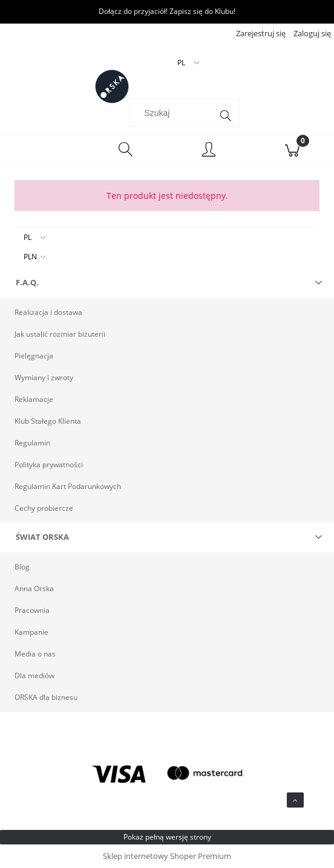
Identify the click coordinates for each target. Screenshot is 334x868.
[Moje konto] (209, 151)
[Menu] (42, 150)
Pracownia (32, 610)
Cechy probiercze (44, 508)
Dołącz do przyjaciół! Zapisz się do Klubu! (167, 11)
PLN (30, 257)
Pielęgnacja (34, 356)
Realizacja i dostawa (48, 312)
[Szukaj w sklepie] (173, 113)
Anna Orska (34, 588)
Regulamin (32, 443)
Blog (22, 567)
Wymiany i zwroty (44, 377)
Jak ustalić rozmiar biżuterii (60, 334)
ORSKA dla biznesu (46, 697)
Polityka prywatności (49, 465)
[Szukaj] (226, 116)
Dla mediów (34, 675)
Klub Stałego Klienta (48, 421)
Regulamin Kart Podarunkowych (68, 486)
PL (28, 237)
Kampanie (31, 632)
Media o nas (35, 654)
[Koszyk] (292, 150)
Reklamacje (34, 399)
